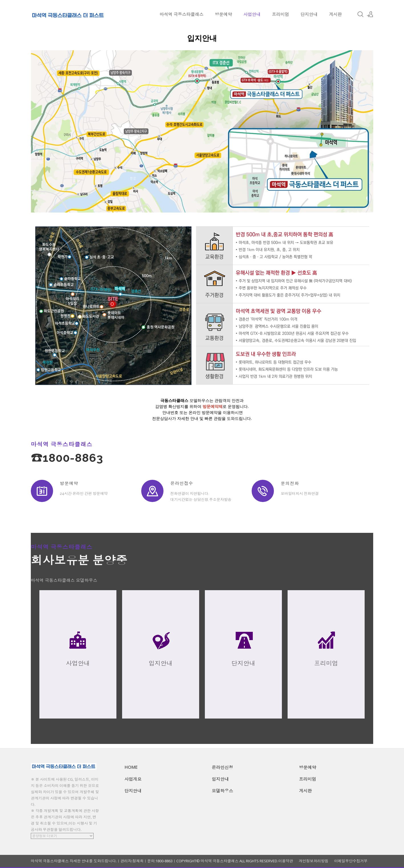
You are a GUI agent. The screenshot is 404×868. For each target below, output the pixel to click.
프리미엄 (280, 14)
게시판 (335, 14)
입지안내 (220, 779)
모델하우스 (222, 791)
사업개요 (133, 779)
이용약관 (286, 861)
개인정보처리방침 (314, 861)
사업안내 (252, 14)
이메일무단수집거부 (351, 861)
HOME (131, 767)
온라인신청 (222, 767)
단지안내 (309, 14)
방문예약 (223, 14)
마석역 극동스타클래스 (181, 14)
